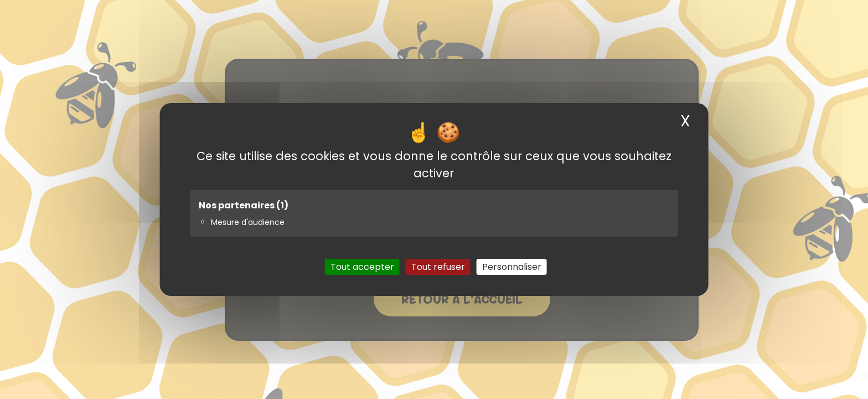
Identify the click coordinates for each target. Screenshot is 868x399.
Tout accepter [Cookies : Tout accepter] (362, 267)
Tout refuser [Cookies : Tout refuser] (438, 267)
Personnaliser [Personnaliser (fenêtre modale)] (512, 267)
